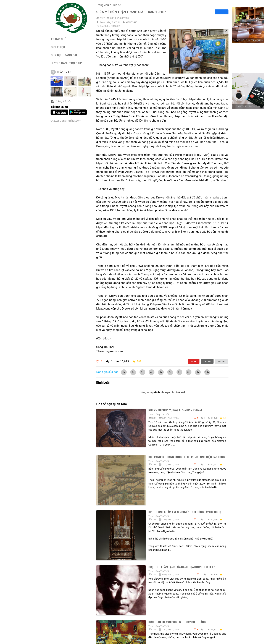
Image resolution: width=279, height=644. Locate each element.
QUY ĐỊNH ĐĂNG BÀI (64, 55)
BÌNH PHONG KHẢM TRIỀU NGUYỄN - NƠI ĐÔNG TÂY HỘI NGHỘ (185, 512)
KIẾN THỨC (131, 22)
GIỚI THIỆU (58, 47)
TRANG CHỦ (59, 39)
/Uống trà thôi (61, 101)
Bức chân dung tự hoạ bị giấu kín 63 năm (175, 410)
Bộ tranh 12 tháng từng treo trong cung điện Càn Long (187, 457)
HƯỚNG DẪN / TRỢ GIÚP (66, 63)
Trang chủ (103, 5)
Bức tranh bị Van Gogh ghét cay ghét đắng (177, 622)
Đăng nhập (147, 392)
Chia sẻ (116, 5)
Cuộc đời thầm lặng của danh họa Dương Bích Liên (182, 567)
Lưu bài (207, 361)
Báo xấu (221, 361)
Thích (194, 361)
